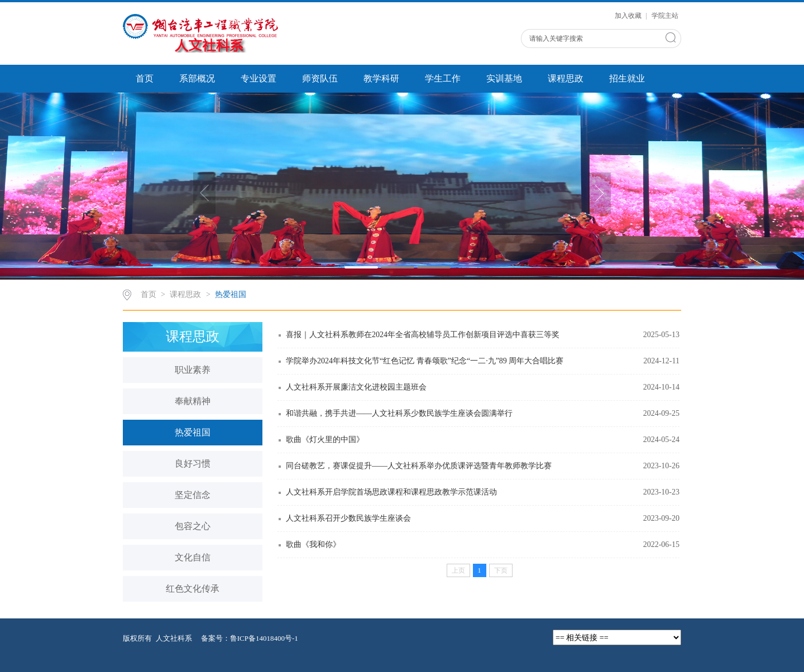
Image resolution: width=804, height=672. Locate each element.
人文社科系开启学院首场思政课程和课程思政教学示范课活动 (391, 492)
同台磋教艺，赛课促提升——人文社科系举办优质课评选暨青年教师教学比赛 (419, 466)
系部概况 (197, 78)
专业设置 (259, 78)
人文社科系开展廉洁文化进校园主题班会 (356, 387)
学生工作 (443, 78)
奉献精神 (193, 401)
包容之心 (193, 526)
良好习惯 (193, 464)
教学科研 (381, 78)
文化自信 (193, 557)
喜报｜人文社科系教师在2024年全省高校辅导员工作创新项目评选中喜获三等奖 (423, 335)
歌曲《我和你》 (313, 544)
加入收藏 (629, 16)
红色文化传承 (193, 589)
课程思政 (566, 78)
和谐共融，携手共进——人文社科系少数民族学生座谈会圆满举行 (399, 413)
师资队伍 (320, 78)
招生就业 (627, 78)
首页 (145, 78)
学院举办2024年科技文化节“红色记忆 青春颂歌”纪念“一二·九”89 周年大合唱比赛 (425, 361)
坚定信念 (193, 495)
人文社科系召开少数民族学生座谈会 (348, 518)
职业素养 (193, 370)
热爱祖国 (231, 294)
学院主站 (665, 16)
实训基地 (504, 78)
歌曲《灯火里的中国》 (325, 440)
